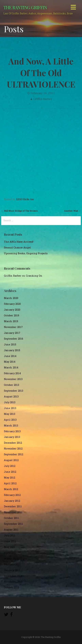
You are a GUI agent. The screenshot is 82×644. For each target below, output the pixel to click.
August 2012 (11, 460)
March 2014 (11, 367)
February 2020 (12, 304)
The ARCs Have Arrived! (19, 242)
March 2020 (11, 298)
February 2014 (12, 373)
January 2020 (12, 310)
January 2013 (12, 437)
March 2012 (11, 489)
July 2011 (10, 535)
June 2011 (10, 541)
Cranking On (34, 276)
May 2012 (10, 478)
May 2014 (10, 362)
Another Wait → (72, 211)
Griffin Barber (43, 99)
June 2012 (10, 472)
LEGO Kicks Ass (25, 199)
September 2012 (14, 454)
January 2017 (12, 333)
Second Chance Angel (17, 248)
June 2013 (10, 408)
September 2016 (14, 339)
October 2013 (12, 385)
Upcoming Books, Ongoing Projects (26, 253)
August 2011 (11, 530)
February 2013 (12, 431)
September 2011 (13, 524)
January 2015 (12, 350)
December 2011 (13, 506)
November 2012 (13, 449)
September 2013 (14, 391)
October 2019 (12, 315)
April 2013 (10, 420)
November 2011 (13, 512)
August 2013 (11, 396)
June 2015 (10, 344)
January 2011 (12, 570)
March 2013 (11, 425)
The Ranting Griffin (25, 7)
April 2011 (10, 553)
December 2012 (13, 443)
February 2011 (12, 564)
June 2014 (10, 356)
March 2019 (11, 321)
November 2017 (13, 327)
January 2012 (12, 501)
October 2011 (11, 518)
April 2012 (10, 483)
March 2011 (11, 559)
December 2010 (13, 576)
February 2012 (12, 495)
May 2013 (10, 414)
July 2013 (10, 402)
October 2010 (12, 587)
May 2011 (9, 547)
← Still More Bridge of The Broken (19, 211)
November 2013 (13, 379)
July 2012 (10, 466)
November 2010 (13, 582)
